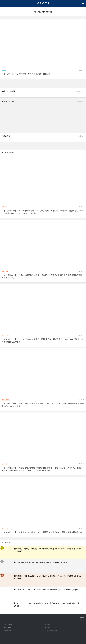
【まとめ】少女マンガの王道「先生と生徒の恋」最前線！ (26, 74)
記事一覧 (48, 625)
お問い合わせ (8, 630)
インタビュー (6, 207)
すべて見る (80, 91)
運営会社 (48, 628)
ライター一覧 (8, 628)
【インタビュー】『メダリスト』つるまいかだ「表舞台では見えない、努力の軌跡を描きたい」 (42, 532)
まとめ (4, 70)
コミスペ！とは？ (9, 625)
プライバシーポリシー (51, 630)
